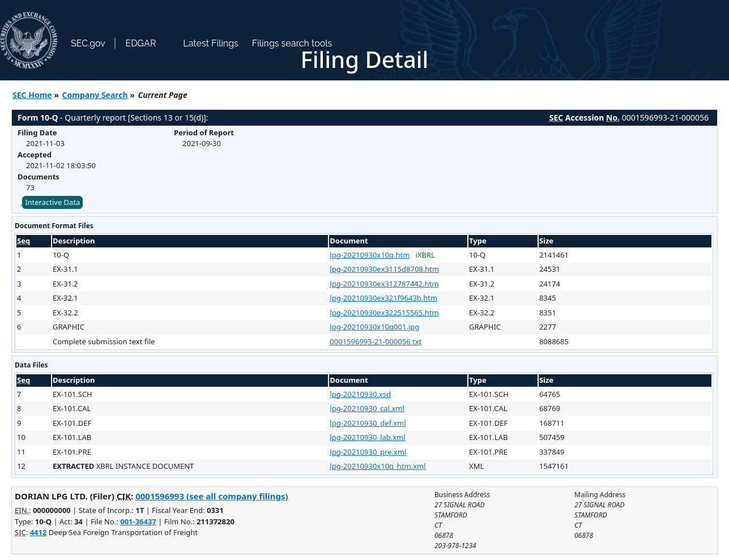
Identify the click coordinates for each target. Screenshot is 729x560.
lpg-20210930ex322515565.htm (384, 313)
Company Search (95, 95)
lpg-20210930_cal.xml (367, 408)
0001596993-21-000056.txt (376, 341)
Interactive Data (52, 202)
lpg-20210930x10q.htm (370, 255)
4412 (39, 532)
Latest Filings (210, 43)
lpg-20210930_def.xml (368, 423)
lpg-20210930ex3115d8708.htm (384, 269)
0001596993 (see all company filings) (212, 496)
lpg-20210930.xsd (360, 394)
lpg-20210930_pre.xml (368, 452)
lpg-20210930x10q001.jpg (374, 327)
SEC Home (32, 95)
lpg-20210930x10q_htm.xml (378, 466)
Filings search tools (292, 43)
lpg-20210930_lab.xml (367, 437)
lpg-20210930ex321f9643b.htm (383, 298)
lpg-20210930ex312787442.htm (384, 284)
